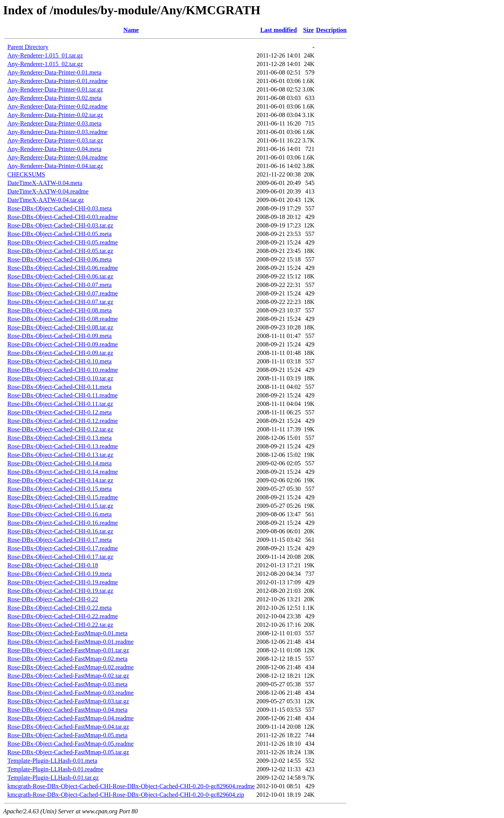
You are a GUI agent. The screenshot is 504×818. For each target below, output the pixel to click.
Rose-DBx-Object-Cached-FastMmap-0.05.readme (70, 744)
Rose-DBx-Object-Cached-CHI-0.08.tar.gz (60, 327)
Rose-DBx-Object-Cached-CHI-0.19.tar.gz (60, 591)
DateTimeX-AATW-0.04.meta (45, 183)
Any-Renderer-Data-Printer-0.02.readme (58, 106)
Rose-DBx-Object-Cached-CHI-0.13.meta (59, 438)
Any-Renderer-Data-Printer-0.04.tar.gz (55, 166)
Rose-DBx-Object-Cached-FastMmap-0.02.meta (67, 659)
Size (309, 30)
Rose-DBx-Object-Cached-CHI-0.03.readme (63, 217)
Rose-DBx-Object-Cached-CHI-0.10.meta (59, 361)
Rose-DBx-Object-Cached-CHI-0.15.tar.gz (60, 506)
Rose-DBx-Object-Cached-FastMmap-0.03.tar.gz (68, 701)
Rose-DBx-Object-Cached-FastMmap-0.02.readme (70, 667)
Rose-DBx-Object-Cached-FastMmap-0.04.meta (67, 710)
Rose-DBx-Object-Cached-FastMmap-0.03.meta (67, 684)
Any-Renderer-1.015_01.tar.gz (45, 55)
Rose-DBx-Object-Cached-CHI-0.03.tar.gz (60, 225)
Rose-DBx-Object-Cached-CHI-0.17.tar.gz (60, 557)
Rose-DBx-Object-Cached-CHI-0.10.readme (63, 370)
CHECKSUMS (26, 174)
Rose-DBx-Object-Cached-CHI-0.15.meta (59, 489)
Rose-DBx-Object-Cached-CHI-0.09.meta (59, 336)
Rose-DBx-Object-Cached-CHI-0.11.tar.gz (60, 404)
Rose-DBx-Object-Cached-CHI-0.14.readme (63, 472)
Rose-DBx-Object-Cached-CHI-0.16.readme (63, 523)
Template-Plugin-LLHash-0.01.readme (55, 769)
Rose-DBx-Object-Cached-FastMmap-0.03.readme (70, 693)
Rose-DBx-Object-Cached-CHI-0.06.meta (59, 259)
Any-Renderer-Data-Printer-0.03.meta (54, 123)
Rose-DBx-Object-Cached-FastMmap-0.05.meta (67, 735)
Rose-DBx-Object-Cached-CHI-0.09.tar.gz (60, 353)
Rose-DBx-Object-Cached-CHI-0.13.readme (63, 446)
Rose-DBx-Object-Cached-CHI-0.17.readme (63, 548)
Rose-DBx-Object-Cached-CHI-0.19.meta (59, 574)
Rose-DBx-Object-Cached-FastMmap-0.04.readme (70, 718)
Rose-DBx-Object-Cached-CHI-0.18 (53, 565)
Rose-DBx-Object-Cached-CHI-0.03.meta (59, 208)
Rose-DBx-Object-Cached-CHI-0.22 (53, 599)
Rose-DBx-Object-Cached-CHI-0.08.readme (63, 319)
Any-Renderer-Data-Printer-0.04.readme (58, 157)
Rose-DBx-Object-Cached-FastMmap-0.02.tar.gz (68, 676)
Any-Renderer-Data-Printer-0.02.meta (54, 98)
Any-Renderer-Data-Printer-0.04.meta (54, 149)
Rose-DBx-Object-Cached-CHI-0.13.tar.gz (60, 455)
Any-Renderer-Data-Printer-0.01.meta (54, 72)
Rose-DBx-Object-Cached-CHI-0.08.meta (59, 310)
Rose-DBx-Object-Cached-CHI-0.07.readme (63, 293)
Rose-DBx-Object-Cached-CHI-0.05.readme (63, 242)
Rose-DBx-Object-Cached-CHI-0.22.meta (59, 608)
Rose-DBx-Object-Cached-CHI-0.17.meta (59, 540)
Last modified (279, 30)
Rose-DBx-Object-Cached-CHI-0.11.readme (63, 395)
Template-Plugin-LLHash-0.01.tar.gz (53, 778)
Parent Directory (28, 47)
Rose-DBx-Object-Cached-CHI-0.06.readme (63, 268)
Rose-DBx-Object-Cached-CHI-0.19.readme (63, 582)
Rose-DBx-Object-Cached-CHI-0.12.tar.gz (60, 429)
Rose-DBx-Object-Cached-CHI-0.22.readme (63, 616)
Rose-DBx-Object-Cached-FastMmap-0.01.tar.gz (68, 650)
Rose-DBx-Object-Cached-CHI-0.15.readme (63, 497)
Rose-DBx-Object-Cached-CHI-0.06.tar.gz (60, 276)
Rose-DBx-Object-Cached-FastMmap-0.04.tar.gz (68, 727)
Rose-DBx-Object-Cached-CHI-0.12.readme (63, 421)
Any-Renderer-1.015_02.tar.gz (45, 64)
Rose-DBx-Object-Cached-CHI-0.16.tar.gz (60, 531)
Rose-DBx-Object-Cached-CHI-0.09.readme (63, 344)
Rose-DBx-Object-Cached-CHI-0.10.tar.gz (60, 378)
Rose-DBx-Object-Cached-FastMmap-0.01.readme (70, 642)
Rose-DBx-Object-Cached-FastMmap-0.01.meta (67, 633)
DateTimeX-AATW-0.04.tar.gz (46, 200)
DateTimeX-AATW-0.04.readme (48, 191)
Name (131, 30)
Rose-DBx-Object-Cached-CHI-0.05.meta (59, 234)
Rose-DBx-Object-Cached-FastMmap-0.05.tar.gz (68, 752)
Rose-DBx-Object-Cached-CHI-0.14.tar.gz (60, 480)
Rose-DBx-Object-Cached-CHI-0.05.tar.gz (60, 251)
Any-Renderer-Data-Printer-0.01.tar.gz (55, 89)
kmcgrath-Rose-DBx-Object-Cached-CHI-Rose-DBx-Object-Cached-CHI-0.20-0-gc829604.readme (131, 786)
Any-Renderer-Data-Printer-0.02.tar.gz (55, 115)
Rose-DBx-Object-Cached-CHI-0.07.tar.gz (60, 302)
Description (331, 30)
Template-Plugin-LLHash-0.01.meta (52, 761)
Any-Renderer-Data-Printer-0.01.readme (58, 81)
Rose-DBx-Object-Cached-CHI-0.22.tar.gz (60, 625)
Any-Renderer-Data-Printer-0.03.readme (58, 132)
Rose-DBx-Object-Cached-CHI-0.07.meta (59, 285)
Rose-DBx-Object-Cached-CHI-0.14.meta (59, 463)
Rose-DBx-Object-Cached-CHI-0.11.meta (59, 387)
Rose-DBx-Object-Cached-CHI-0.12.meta (59, 412)
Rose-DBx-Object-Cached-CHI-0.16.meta (59, 514)
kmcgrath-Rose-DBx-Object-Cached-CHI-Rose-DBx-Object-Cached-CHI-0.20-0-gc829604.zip (126, 795)
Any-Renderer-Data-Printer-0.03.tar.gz (55, 140)
